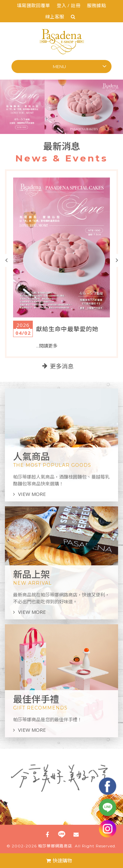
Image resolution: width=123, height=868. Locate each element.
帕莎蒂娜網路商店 (55, 846)
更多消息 (62, 367)
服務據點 (96, 5)
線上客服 (55, 17)
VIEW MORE (30, 494)
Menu (59, 66)
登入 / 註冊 (69, 5)
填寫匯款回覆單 (34, 5)
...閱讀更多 (47, 346)
